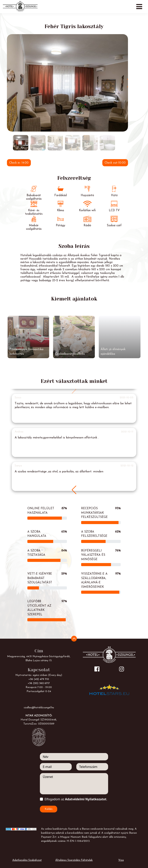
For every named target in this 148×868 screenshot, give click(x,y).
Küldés (49, 809)
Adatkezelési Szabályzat (27, 860)
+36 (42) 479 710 (39, 679)
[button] (74, 490)
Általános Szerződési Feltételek (74, 860)
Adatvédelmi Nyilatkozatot (86, 799)
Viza (121, 860)
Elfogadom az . (76, 799)
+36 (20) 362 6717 (39, 683)
